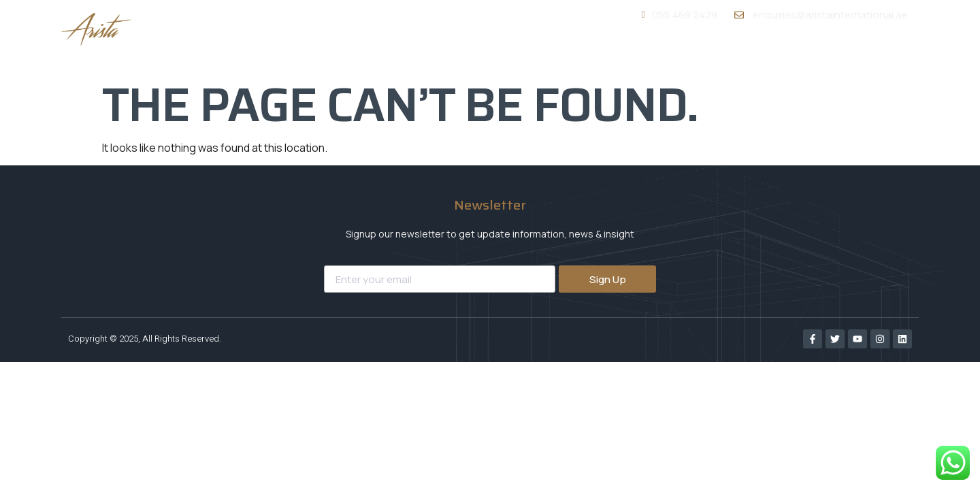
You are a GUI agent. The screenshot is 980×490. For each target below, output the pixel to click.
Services (675, 53)
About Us (594, 53)
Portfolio (755, 53)
